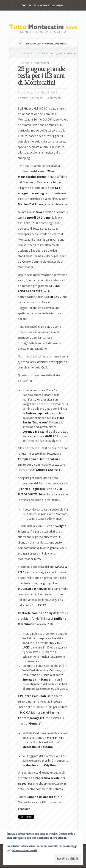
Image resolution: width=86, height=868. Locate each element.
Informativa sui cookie (24, 850)
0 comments (54, 98)
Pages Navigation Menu (43, 6)
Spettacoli (36, 98)
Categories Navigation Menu (43, 44)
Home (22, 53)
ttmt (34, 93)
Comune (34, 53)
